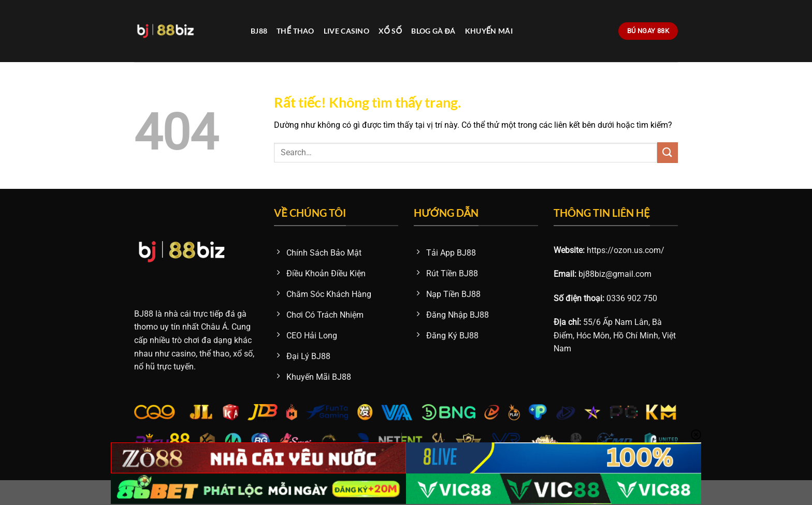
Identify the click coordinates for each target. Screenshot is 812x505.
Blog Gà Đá (433, 31)
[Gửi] (668, 152)
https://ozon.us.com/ (626, 250)
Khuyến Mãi (489, 31)
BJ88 (259, 31)
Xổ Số (390, 31)
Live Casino (346, 31)
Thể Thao (295, 31)
